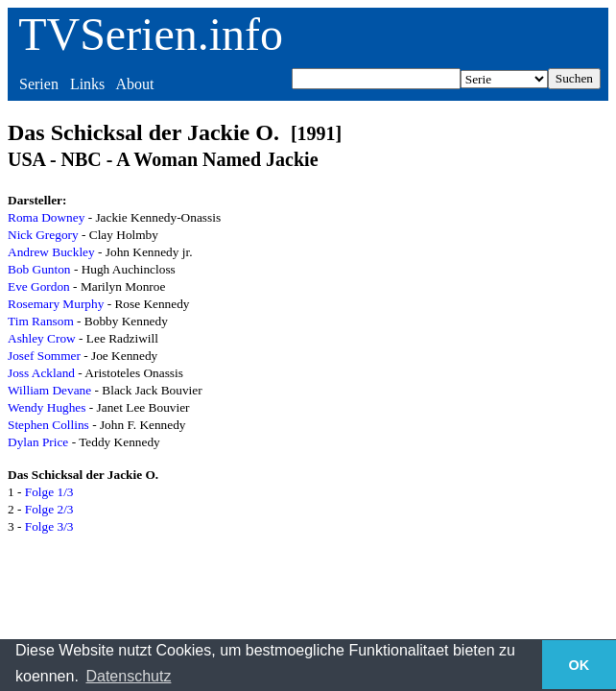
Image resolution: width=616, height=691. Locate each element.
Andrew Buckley (51, 252)
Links (87, 84)
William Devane (49, 390)
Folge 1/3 (49, 492)
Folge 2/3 (49, 509)
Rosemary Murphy (56, 304)
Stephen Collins (48, 425)
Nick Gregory (43, 235)
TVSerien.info (151, 34)
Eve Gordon (39, 286)
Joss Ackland (41, 373)
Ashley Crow (42, 338)
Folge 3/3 (49, 526)
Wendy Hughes (47, 407)
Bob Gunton (39, 269)
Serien (39, 84)
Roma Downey (46, 217)
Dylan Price (38, 442)
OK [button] (580, 665)
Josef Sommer (44, 356)
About (134, 84)
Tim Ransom (41, 321)
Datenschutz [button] (128, 676)
